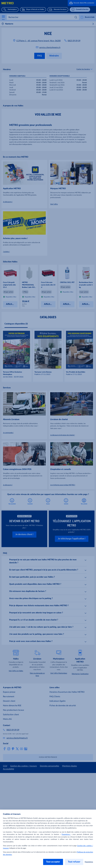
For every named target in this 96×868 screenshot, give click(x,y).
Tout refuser (74, 862)
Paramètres (66, 834)
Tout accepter (53, 862)
